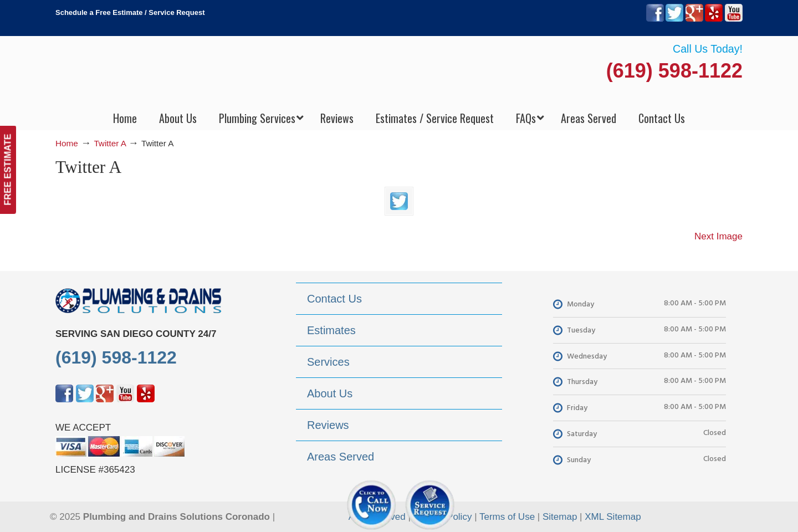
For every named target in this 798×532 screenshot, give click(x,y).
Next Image (718, 236)
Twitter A (110, 143)
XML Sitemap (613, 517)
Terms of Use (507, 517)
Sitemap (560, 517)
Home (67, 143)
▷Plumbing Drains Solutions (399, 72)
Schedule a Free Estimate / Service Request (130, 12)
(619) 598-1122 (674, 71)
